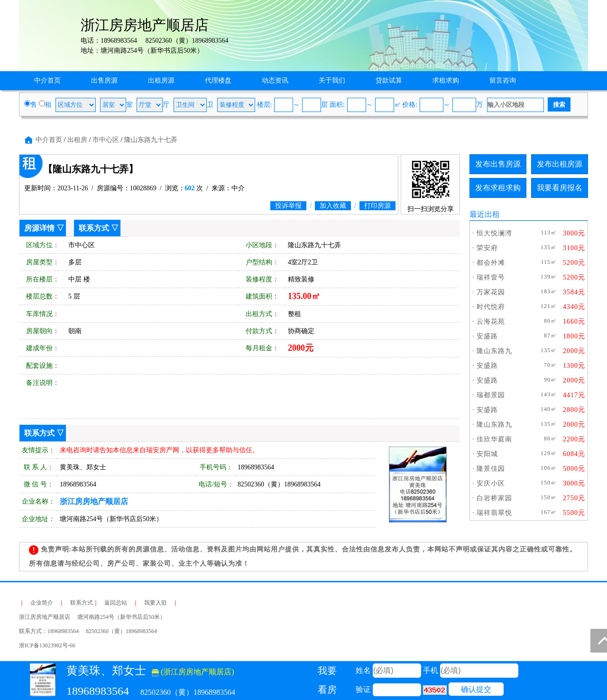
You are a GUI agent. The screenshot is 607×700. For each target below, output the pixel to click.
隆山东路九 (494, 351)
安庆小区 (491, 483)
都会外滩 (491, 263)
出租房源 (161, 80)
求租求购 (446, 80)
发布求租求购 (498, 188)
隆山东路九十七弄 (151, 140)
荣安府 (487, 248)
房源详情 (39, 228)
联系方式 (94, 228)
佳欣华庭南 (494, 439)
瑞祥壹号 (491, 277)
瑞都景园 (491, 395)
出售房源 (104, 80)
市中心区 (106, 140)
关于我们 (332, 80)
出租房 (77, 140)
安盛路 (487, 336)
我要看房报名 (560, 188)
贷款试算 (389, 80)
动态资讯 (275, 80)
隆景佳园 (491, 469)
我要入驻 (156, 603)
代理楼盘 (218, 80)
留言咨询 (503, 80)
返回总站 (116, 603)
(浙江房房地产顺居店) (193, 672)
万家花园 (491, 292)
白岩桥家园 (494, 498)
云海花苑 (491, 322)
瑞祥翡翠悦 (494, 513)
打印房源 (377, 206)
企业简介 (42, 603)
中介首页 (47, 80)
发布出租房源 (560, 164)
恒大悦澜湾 (494, 233)
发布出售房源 (498, 164)
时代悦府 (491, 307)
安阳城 (487, 454)
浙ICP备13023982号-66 (47, 645)
